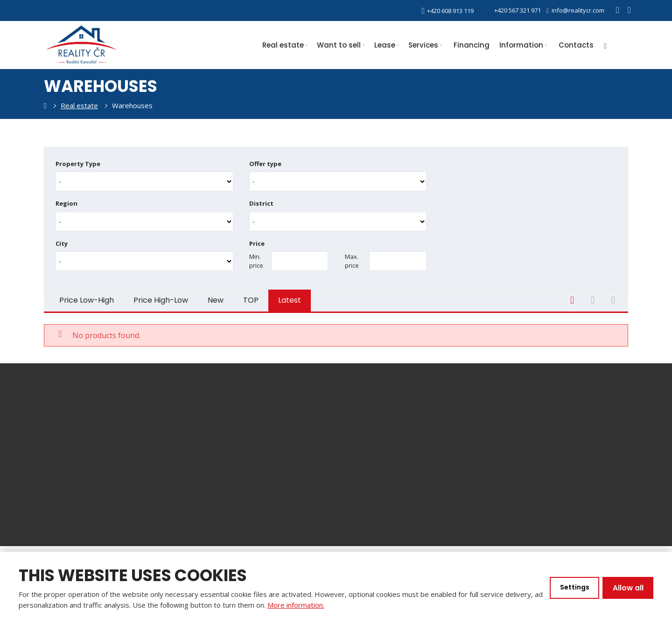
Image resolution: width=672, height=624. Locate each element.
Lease (385, 45)
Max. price (352, 259)
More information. (306, 605)
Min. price (256, 259)
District (261, 202)
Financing (472, 45)
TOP (251, 298)
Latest (290, 298)
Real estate (283, 45)
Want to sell (339, 45)
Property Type (78, 164)
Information (521, 45)
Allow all (627, 588)
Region (66, 202)
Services (423, 45)
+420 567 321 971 (512, 10)
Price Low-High (87, 298)
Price (257, 242)
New (216, 298)
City (62, 242)
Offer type (265, 164)
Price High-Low (161, 298)
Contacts (576, 45)
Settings (573, 588)
